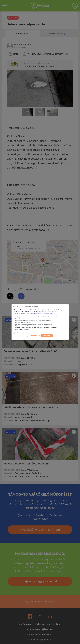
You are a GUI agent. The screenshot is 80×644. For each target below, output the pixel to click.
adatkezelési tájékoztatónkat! (45, 313)
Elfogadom (47, 336)
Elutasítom (33, 336)
